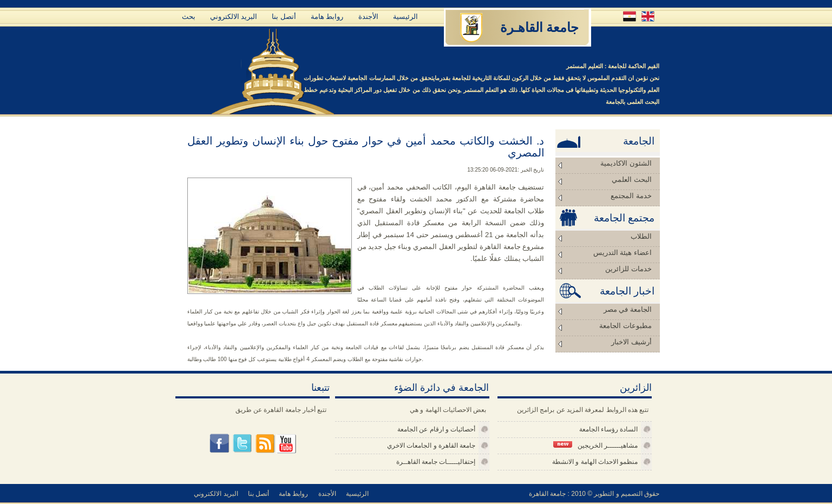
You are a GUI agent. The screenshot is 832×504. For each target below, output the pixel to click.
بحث (189, 17)
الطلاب (641, 236)
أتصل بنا (284, 17)
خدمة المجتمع (631, 196)
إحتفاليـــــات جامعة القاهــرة (436, 462)
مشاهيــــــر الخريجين (595, 445)
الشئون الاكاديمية (626, 163)
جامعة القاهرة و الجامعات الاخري (431, 446)
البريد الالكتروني (234, 17)
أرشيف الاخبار (631, 342)
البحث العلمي (631, 179)
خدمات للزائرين (628, 269)
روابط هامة (327, 17)
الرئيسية (405, 17)
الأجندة (368, 17)
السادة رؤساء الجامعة (609, 429)
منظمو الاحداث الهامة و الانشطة (595, 462)
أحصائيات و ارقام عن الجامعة (436, 429)
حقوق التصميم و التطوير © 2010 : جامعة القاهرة (594, 494)
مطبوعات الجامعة (625, 326)
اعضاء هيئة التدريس (623, 253)
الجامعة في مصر (628, 309)
